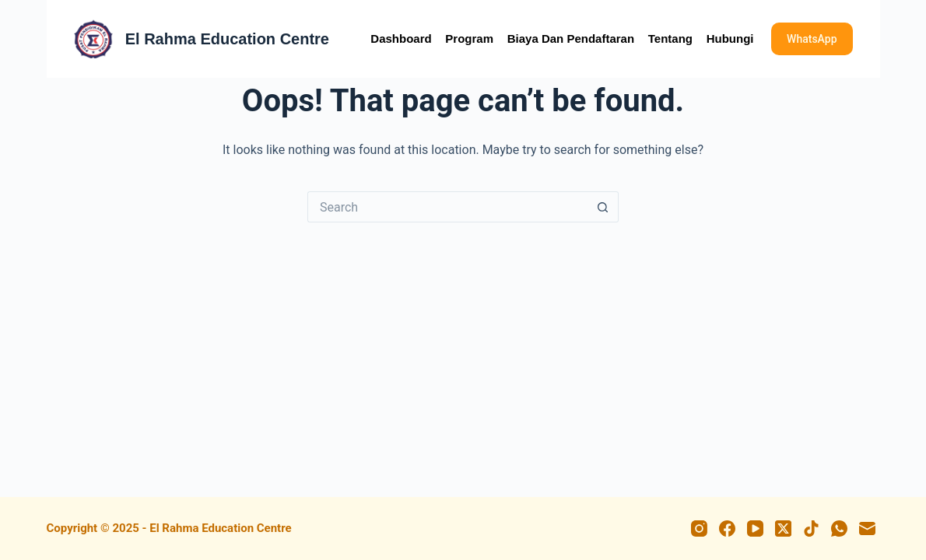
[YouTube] (755, 528)
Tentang (670, 38)
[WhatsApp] (839, 528)
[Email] (867, 528)
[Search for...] (447, 207)
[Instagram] (699, 528)
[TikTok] (811, 528)
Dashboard (401, 38)
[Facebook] (727, 528)
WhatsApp (812, 39)
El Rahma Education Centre (227, 39)
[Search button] (603, 207)
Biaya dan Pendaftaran (571, 38)
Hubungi (730, 38)
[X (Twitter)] (783, 528)
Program (469, 38)
